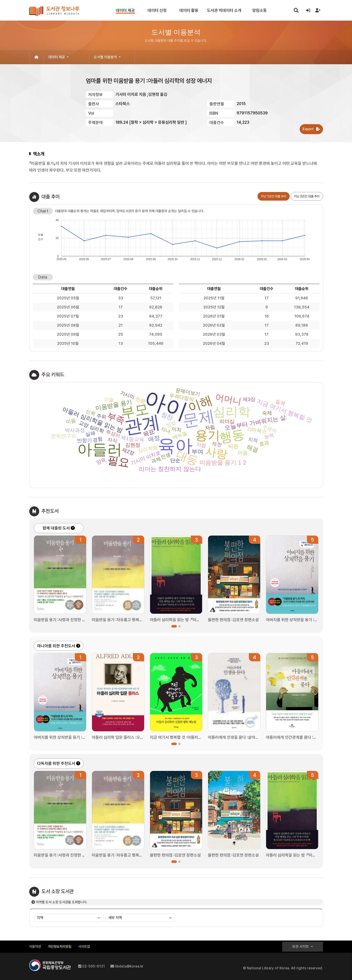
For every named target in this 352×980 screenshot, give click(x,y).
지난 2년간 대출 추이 (307, 196)
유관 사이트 (301, 947)
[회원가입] (318, 10)
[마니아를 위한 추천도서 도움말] (78, 646)
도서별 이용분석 (106, 57)
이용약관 (35, 947)
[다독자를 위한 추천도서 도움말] (78, 763)
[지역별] (69, 918)
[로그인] (308, 10)
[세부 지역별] (140, 918)
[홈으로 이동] (36, 57)
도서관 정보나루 (54, 11)
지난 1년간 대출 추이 (274, 196)
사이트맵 (84, 947)
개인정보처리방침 (60, 947)
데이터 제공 (57, 57)
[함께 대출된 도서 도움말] (73, 528)
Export (311, 129)
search (296, 10)
